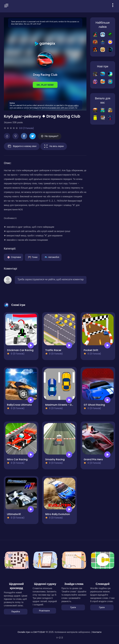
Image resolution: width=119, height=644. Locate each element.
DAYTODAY (39, 632)
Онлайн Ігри (24, 632)
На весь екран (54, 146)
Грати (73, 607)
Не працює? (50, 136)
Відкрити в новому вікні (22, 146)
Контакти (97, 632)
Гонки (32, 257)
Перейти (16, 612)
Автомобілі (51, 257)
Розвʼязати (44, 611)
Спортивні (14, 257)
